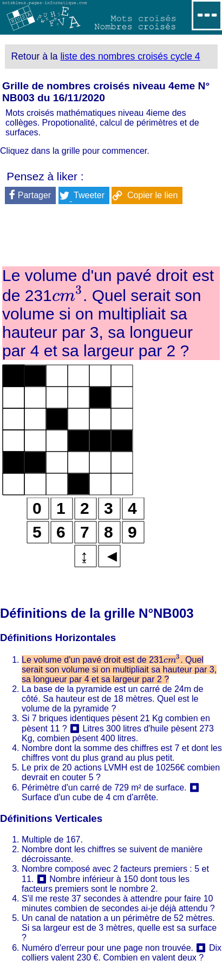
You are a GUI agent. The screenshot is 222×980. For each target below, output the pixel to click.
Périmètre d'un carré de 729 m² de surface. (104, 788)
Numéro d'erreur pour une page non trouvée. (107, 948)
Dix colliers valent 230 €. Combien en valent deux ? (122, 953)
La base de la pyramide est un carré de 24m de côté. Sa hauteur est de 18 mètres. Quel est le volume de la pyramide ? (112, 699)
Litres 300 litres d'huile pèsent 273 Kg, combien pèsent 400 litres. (118, 733)
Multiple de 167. (52, 839)
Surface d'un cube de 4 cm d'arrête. (90, 797)
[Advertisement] (111, 237)
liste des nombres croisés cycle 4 (130, 56)
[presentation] (67, 295)
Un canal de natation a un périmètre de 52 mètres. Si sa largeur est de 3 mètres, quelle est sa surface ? (119, 928)
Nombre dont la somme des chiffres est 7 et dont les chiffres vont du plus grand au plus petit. (122, 753)
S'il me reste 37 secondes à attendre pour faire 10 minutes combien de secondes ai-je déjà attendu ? (118, 903)
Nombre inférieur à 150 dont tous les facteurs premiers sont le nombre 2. (106, 884)
